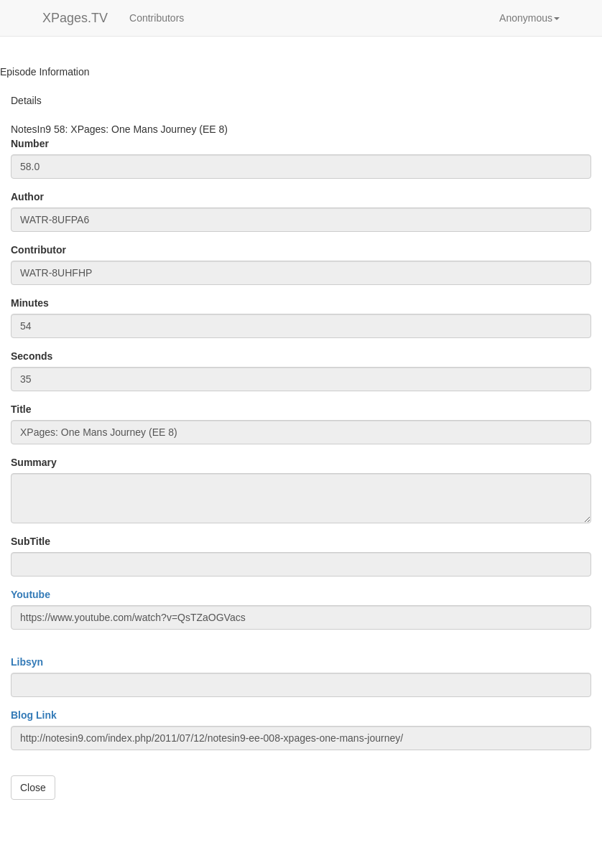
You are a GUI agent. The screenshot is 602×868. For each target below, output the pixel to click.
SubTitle (31, 541)
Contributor (38, 250)
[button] (529, 18)
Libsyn (27, 662)
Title (21, 409)
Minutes (30, 303)
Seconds (32, 356)
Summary (34, 462)
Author (27, 197)
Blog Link (34, 715)
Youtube (31, 594)
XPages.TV (75, 18)
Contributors (157, 18)
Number (30, 144)
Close (33, 788)
